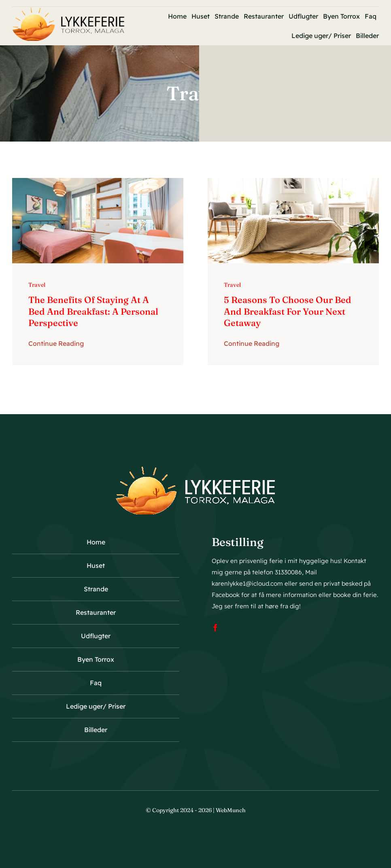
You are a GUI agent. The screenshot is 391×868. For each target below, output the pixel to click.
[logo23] (68, 11)
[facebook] (215, 628)
